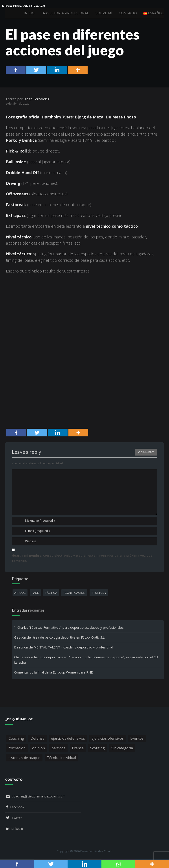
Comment (146, 452)
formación (17, 748)
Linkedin (17, 829)
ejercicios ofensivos (108, 738)
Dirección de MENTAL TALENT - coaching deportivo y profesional (63, 647)
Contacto (128, 13)
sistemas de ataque (24, 758)
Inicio (29, 13)
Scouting (97, 748)
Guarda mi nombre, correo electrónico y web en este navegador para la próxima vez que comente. (82, 558)
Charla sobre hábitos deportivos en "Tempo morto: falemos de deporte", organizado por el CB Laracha (86, 660)
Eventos (137, 738)
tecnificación (74, 593)
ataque (20, 593)
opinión (39, 748)
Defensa (38, 738)
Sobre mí (104, 13)
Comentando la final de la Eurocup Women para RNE (53, 672)
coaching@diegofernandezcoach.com (39, 796)
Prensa (78, 748)
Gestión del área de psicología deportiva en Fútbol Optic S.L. (60, 637)
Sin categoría (122, 748)
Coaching (16, 738)
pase (35, 593)
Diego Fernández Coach (24, 5)
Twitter (17, 818)
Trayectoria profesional (65, 13)
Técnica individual (61, 758)
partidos (58, 748)
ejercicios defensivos (68, 738)
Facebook (17, 807)
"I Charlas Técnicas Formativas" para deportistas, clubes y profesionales (69, 627)
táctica (51, 593)
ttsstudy (99, 593)
